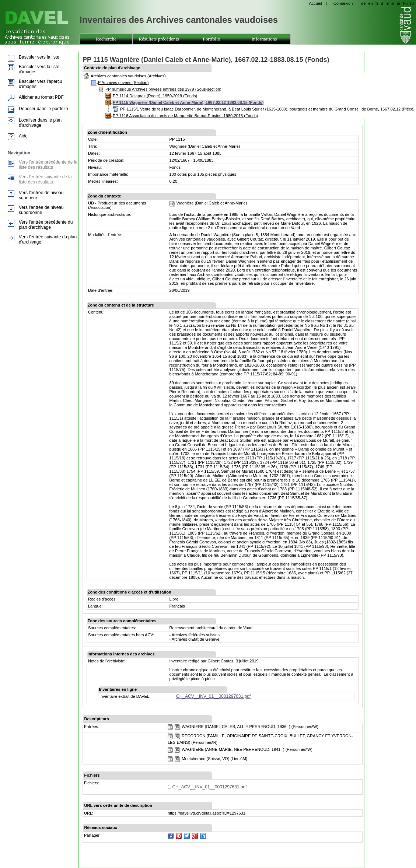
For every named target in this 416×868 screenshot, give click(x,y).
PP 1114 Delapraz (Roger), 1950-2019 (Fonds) (155, 96)
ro (412, 3)
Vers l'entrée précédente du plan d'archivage (46, 225)
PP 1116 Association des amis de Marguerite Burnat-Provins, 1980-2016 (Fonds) (185, 116)
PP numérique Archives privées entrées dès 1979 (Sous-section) (163, 89)
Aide (23, 136)
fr (377, 3)
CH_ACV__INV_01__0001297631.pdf (213, 696)
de (363, 3)
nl (387, 3)
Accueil (315, 3)
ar (399, 3)
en (371, 3)
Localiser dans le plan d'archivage (40, 123)
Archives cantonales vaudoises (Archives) (128, 76)
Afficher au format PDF (41, 97)
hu (405, 3)
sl (393, 3)
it (382, 3)
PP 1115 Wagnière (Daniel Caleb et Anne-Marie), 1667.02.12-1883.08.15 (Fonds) (188, 102)
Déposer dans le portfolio (43, 109)
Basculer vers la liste (39, 57)
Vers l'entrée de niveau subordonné (41, 210)
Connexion (343, 3)
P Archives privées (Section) (123, 83)
